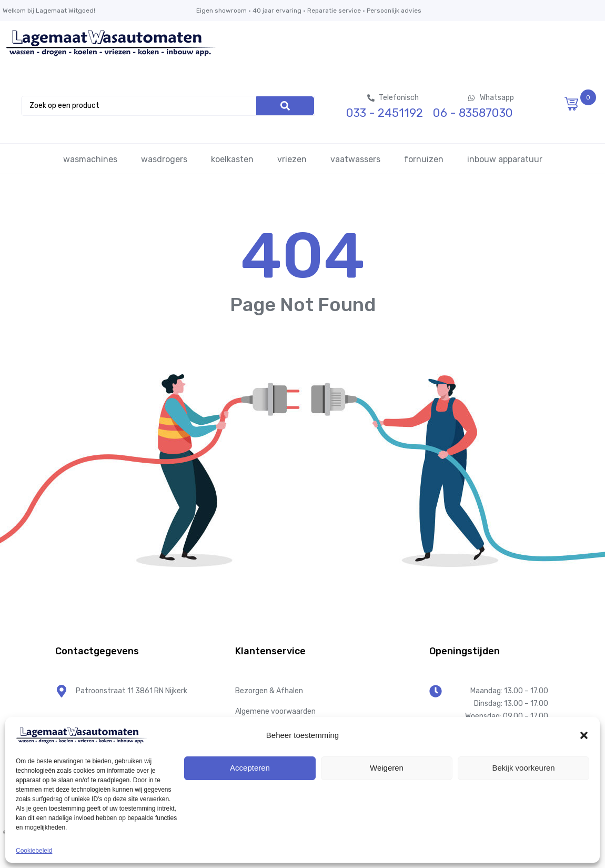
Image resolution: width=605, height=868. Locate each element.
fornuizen (424, 159)
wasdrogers (164, 159)
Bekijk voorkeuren (523, 768)
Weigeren (387, 768)
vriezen (292, 159)
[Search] (285, 106)
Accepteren (250, 768)
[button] (584, 735)
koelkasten (232, 159)
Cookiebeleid (34, 851)
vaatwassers (355, 159)
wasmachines (90, 159)
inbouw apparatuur (505, 159)
